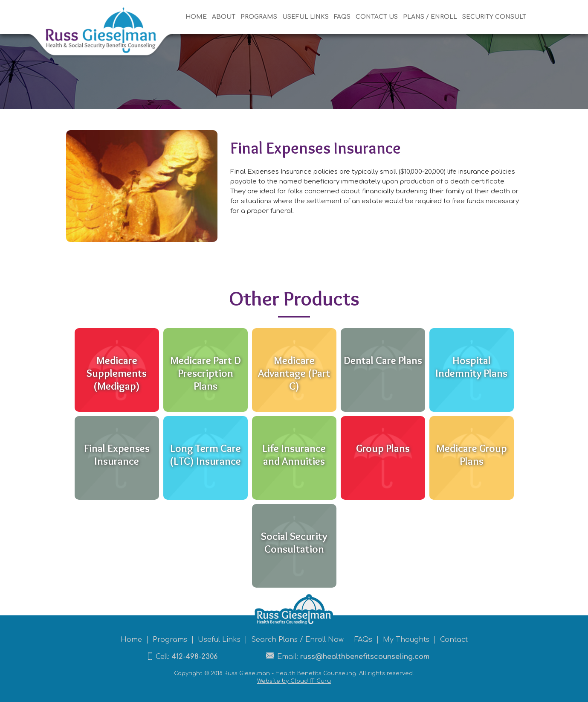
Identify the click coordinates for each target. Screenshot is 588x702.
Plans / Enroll (430, 17)
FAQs (342, 17)
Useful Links (219, 640)
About (224, 17)
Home (196, 17)
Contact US (377, 17)
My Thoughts (406, 640)
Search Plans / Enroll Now (297, 640)
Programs (259, 17)
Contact (454, 640)
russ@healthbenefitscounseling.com (365, 657)
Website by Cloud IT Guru (294, 681)
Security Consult (494, 17)
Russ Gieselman (247, 673)
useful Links (306, 17)
